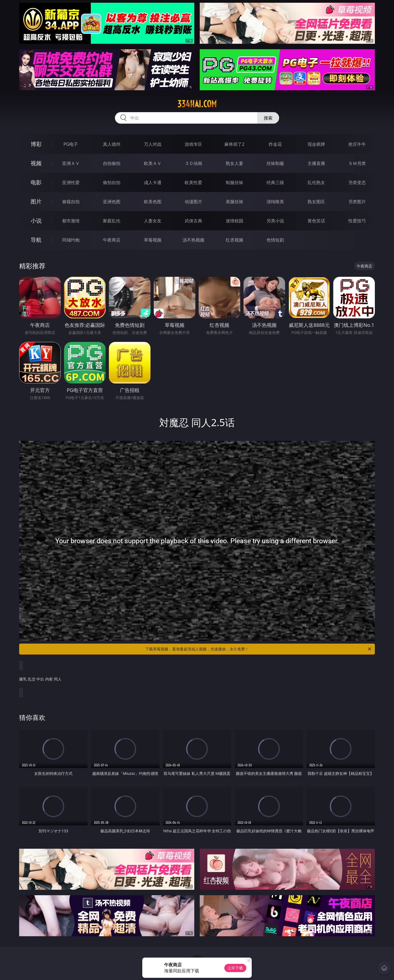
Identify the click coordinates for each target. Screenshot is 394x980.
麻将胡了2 (234, 144)
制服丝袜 (234, 182)
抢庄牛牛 (357, 144)
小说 (36, 221)
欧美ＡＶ (153, 163)
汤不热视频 (193, 240)
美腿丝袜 (234, 202)
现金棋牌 (316, 144)
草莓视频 (153, 240)
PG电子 (71, 144)
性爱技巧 (357, 221)
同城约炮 (71, 240)
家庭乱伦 (112, 221)
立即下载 (235, 968)
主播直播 (316, 163)
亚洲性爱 (71, 182)
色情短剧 (275, 240)
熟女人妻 (234, 163)
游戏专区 (193, 144)
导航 (36, 240)
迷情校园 (234, 221)
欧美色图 (153, 202)
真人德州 (112, 144)
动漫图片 (193, 202)
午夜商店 (112, 240)
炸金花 (275, 144)
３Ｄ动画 (193, 163)
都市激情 (71, 221)
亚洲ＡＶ (71, 163)
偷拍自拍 (112, 182)
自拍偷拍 (112, 163)
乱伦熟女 (316, 182)
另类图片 (357, 202)
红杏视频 (234, 240)
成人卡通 (153, 182)
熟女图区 (316, 202)
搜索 (268, 118)
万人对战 (153, 144)
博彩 (36, 144)
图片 (36, 201)
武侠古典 (193, 221)
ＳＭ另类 (357, 163)
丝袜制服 (275, 163)
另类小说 (275, 221)
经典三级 (275, 182)
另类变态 (357, 182)
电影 (36, 182)
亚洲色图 (112, 202)
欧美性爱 (193, 182)
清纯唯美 (275, 202)
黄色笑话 (316, 221)
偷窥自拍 (71, 202)
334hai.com (197, 104)
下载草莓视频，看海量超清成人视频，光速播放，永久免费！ (259, 649)
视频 (36, 163)
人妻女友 (153, 221)
